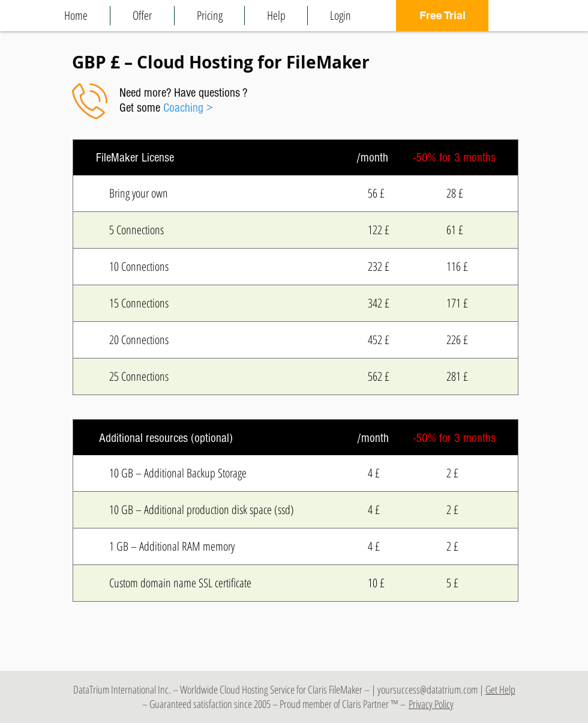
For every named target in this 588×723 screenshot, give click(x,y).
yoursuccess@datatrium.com (427, 689)
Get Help (500, 689)
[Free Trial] (442, 16)
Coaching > (188, 108)
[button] (142, 16)
